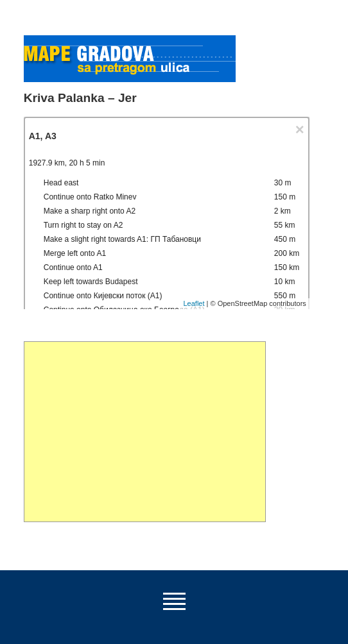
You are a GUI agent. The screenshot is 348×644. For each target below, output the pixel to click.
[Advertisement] (145, 432)
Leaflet (194, 303)
